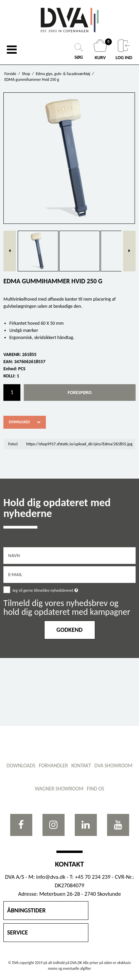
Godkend (69, 630)
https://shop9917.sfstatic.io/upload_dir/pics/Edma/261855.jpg (79, 444)
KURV (101, 50)
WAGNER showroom (59, 789)
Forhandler (53, 765)
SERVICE (18, 932)
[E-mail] (69, 574)
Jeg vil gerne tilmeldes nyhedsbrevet (61, 589)
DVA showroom (114, 765)
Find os (95, 789)
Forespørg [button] (80, 393)
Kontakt (81, 765)
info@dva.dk (51, 877)
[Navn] (69, 555)
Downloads (19, 422)
